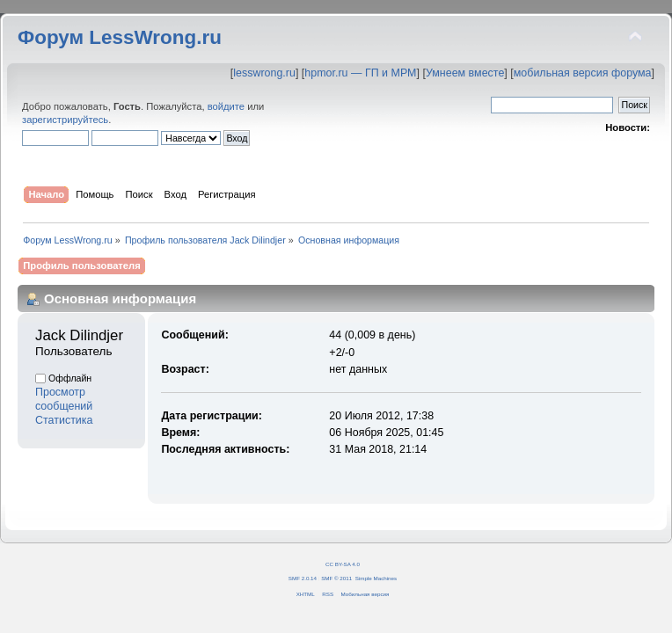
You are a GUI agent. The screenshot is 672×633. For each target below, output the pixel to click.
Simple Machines (376, 578)
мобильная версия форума (583, 73)
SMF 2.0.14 (303, 578)
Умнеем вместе (465, 73)
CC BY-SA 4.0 (343, 564)
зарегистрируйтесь (65, 120)
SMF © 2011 (336, 578)
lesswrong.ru (264, 73)
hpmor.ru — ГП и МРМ (360, 73)
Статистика (64, 420)
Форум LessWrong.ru (120, 37)
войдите (226, 106)
